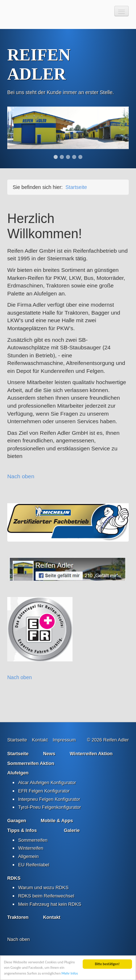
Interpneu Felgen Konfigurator (49, 799)
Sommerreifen (33, 840)
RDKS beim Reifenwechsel (46, 896)
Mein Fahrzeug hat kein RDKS (50, 904)
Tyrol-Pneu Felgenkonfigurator (50, 807)
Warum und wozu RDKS (43, 888)
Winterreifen (31, 848)
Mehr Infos (70, 973)
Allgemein (28, 856)
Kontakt (40, 740)
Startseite (76, 187)
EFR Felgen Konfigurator (44, 791)
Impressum (64, 740)
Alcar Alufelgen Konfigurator (47, 783)
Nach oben (21, 476)
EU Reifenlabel (34, 865)
